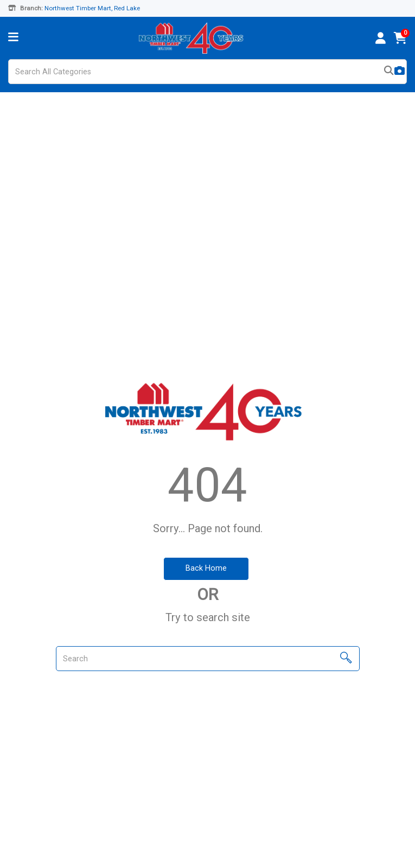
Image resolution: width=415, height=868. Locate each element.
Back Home (206, 568)
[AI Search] (400, 72)
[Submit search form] (389, 72)
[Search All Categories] (207, 72)
